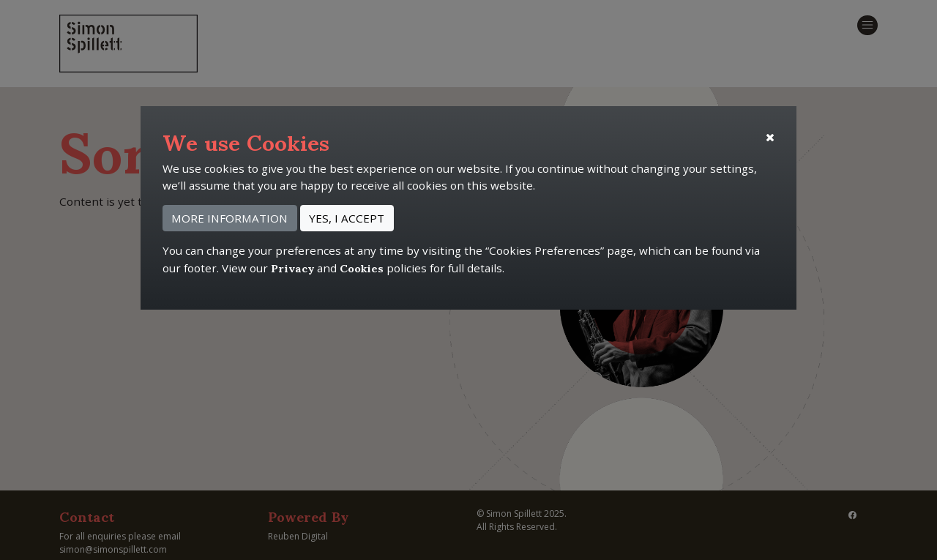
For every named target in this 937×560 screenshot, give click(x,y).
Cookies (362, 267)
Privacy (292, 267)
